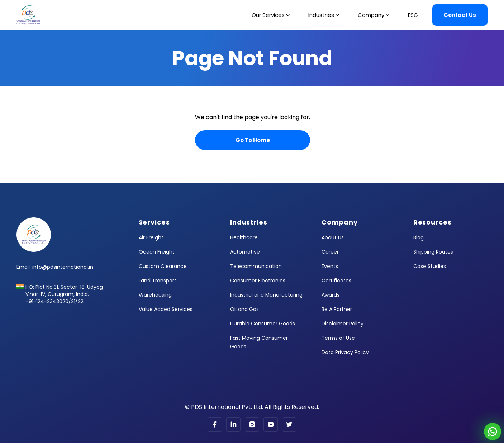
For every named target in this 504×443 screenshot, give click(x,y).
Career (330, 252)
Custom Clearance (163, 266)
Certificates (336, 281)
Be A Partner (337, 309)
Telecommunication (256, 266)
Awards (331, 295)
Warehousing (155, 295)
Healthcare (244, 237)
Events (330, 266)
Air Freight (151, 237)
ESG (413, 15)
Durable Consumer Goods (263, 324)
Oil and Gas (244, 309)
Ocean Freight (157, 252)
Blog (419, 237)
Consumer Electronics (258, 281)
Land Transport (158, 281)
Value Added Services (166, 309)
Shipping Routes (433, 252)
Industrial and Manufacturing (266, 295)
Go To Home (253, 140)
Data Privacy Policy (345, 352)
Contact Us (460, 15)
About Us (333, 237)
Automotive (245, 252)
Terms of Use (338, 338)
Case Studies (430, 266)
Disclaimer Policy (343, 324)
